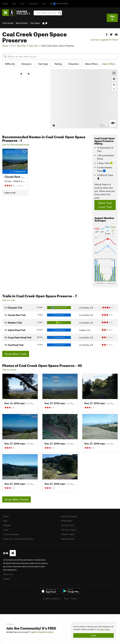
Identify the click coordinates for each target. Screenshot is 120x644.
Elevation (74, 64)
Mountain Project (70, 516)
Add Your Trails (9, 300)
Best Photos (22, 23)
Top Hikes (35, 23)
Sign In (112, 18)
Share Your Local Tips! (105, 205)
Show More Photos (17, 499)
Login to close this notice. (42, 632)
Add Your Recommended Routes (16, 145)
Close (93, 635)
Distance (26, 64)
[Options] (113, 123)
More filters (92, 64)
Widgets (7, 525)
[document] (93, 632)
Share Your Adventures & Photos (19, 538)
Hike (23, 4)
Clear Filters (109, 64)
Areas (5, 46)
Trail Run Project (69, 529)
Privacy (74, 597)
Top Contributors (12, 534)
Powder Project (69, 534)
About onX (8, 573)
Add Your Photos (9, 370)
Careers (7, 577)
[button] (107, 34)
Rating (58, 64)
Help (6, 520)
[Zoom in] (114, 85)
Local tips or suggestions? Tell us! (104, 40)
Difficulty (10, 64)
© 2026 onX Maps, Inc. (52, 597)
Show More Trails (16, 354)
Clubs (6, 529)
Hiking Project (68, 525)
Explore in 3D (10, 193)
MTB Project (67, 520)
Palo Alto (33, 46)
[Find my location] (114, 79)
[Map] (84, 99)
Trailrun (34, 4)
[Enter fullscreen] (114, 73)
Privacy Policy (105, 630)
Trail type (43, 64)
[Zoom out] (114, 89)
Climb (5, 4)
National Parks (68, 538)
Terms (66, 597)
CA (12, 46)
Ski (44, 4)
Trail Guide (8, 23)
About (6, 516)
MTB (14, 4)
